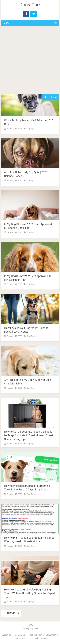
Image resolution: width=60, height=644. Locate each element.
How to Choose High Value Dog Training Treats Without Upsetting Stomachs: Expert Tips (30, 593)
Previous (11, 613)
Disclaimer (51, 635)
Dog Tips (31, 129)
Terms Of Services (39, 638)
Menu (6, 23)
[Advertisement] (30, 62)
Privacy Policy (20, 638)
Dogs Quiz (30, 5)
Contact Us (20, 635)
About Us (7, 635)
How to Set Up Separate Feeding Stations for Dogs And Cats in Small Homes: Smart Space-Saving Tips (29, 435)
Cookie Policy (36, 635)
